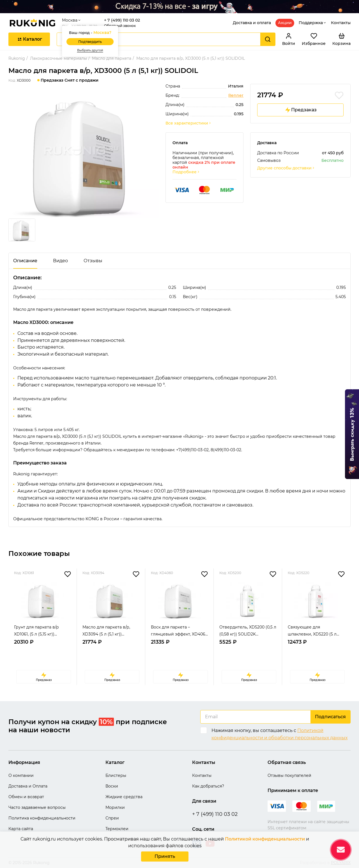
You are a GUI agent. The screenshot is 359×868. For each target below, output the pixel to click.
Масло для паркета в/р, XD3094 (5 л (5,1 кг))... (106, 631)
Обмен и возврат (26, 797)
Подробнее (186, 172)
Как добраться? (208, 786)
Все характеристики (188, 123)
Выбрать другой (90, 50)
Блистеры (116, 775)
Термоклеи (117, 829)
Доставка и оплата (252, 23)
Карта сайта (21, 829)
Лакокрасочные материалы (58, 58)
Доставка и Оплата (28, 786)
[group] (84, 155)
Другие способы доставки (286, 168)
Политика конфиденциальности (42, 818)
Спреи (112, 818)
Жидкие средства (124, 797)
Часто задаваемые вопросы (37, 807)
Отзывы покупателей (289, 775)
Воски (112, 786)
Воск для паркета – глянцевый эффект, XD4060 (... (179, 631)
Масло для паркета (112, 58)
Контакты (341, 23)
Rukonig (17, 58)
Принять (165, 856)
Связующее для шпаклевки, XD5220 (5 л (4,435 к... (312, 631)
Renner (236, 95)
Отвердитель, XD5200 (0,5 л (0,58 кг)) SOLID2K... (248, 631)
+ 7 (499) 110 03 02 (122, 20)
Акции (285, 23)
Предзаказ (301, 110)
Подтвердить (90, 42)
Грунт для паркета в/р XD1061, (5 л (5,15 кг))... (36, 631)
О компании (21, 775)
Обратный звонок (120, 26)
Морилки (115, 807)
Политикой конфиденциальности (265, 839)
